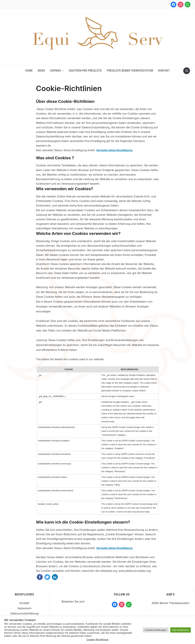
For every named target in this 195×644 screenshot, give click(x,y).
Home (29, 70)
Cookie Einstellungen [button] (156, 630)
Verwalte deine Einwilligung (114, 150)
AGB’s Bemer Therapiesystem (170, 603)
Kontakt (164, 70)
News (41, 70)
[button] (40, 577)
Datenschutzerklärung (24, 613)
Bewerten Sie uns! (73, 601)
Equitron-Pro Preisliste (85, 70)
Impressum (24, 608)
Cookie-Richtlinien (97, 640)
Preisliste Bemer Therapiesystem (130, 70)
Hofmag (56, 70)
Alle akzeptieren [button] (181, 630)
